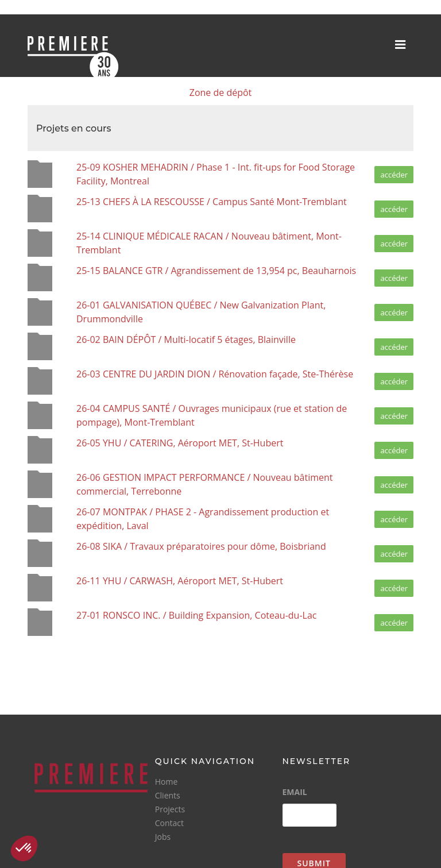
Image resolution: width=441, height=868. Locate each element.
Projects (170, 809)
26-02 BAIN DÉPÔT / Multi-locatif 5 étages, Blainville (186, 340)
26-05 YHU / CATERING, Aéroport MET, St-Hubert (180, 443)
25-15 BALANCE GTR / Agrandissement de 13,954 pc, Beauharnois (216, 271)
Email (295, 792)
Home (167, 782)
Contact (169, 823)
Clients (168, 795)
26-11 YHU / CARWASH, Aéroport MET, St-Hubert (180, 581)
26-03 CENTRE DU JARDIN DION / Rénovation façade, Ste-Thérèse (215, 374)
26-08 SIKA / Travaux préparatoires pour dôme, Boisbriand (201, 546)
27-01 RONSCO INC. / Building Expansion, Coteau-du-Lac (196, 615)
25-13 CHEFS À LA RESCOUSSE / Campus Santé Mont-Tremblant (212, 202)
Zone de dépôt (221, 92)
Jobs (163, 837)
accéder (394, 175)
